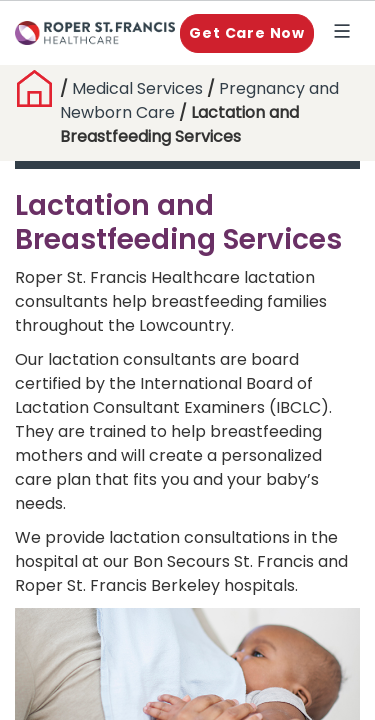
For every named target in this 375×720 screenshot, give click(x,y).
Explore (346, 33)
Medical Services (137, 88)
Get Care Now (247, 33)
